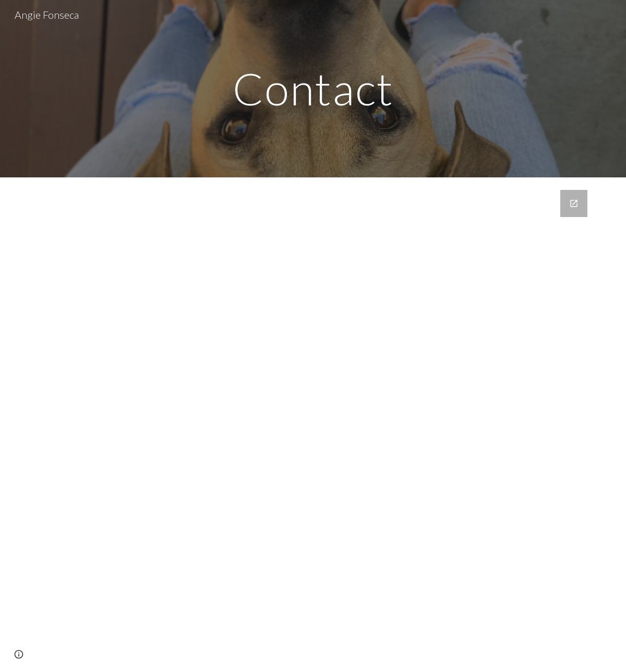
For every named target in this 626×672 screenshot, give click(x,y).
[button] (19, 654)
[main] (313, 88)
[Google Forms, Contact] (313, 425)
